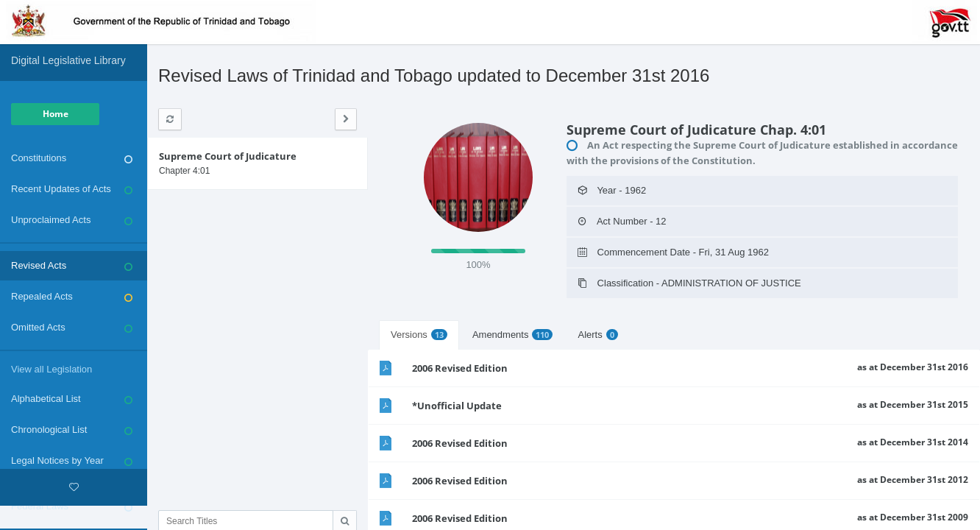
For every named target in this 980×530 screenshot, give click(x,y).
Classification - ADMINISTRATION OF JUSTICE (689, 283)
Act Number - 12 (622, 221)
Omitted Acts (72, 328)
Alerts (597, 335)
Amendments (513, 335)
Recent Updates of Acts (72, 189)
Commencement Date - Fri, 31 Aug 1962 (673, 252)
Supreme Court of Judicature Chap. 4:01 (696, 130)
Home (56, 114)
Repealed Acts (72, 297)
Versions (419, 335)
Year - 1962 (612, 190)
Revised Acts (72, 266)
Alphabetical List (72, 399)
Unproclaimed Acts (72, 220)
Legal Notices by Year (72, 461)
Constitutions (72, 158)
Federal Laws (72, 506)
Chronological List (72, 430)
